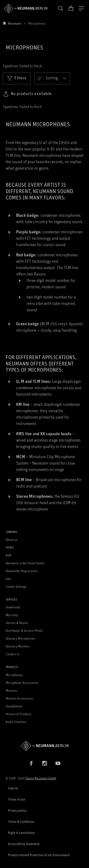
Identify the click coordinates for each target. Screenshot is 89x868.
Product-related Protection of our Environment (39, 855)
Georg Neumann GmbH (41, 778)
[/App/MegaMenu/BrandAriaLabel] (26, 9)
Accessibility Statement (24, 844)
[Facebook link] (31, 763)
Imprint (13, 788)
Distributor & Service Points (24, 631)
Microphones (14, 675)
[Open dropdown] (52, 78)
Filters (17, 78)
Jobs (9, 579)
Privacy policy (17, 810)
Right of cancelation (21, 833)
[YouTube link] (58, 763)
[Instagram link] (45, 763)
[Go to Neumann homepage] (44, 746)
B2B (8, 555)
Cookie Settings (16, 586)
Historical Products (19, 714)
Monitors (12, 690)
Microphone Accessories (22, 683)
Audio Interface (16, 722)
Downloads (13, 607)
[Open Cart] (71, 8)
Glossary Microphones (21, 638)
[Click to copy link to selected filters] (27, 94)
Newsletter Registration (22, 571)
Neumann (15, 23)
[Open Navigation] (81, 9)
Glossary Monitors (18, 646)
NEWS (10, 547)
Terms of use (17, 799)
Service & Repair (17, 623)
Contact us (13, 654)
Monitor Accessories (19, 698)
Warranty (12, 615)
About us (12, 540)
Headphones (14, 706)
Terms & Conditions (21, 821)
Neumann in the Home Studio (25, 563)
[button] (61, 9)
